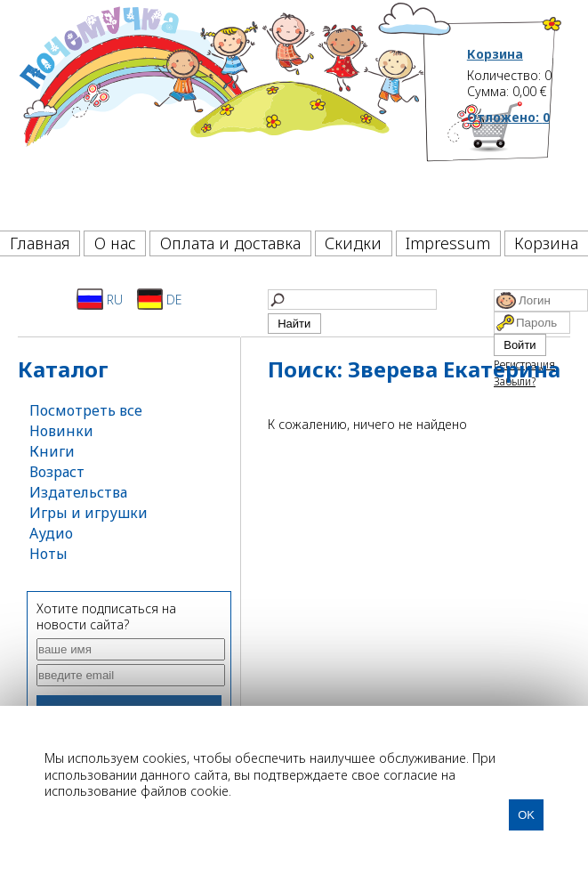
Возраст (57, 472)
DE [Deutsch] (160, 299)
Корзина (495, 54)
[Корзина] (515, 165)
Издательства (78, 492)
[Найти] (352, 300)
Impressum (448, 243)
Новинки (61, 431)
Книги (52, 451)
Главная (40, 243)
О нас (115, 243)
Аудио (51, 533)
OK (526, 815)
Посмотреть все (86, 410)
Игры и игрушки (89, 513)
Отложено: (508, 117)
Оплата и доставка (230, 243)
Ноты (48, 554)
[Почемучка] (220, 110)
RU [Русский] (100, 299)
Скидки (353, 243)
